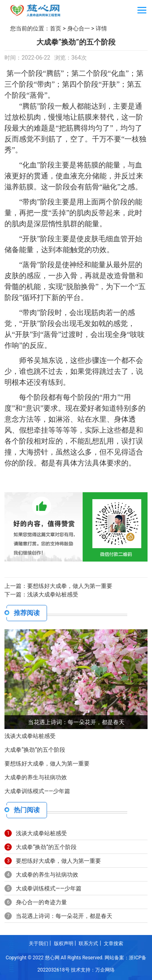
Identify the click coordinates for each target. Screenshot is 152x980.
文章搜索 (113, 944)
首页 (56, 28)
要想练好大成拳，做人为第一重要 (70, 586)
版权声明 (64, 944)
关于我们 (39, 944)
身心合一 (79, 28)
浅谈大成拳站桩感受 (53, 594)
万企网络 (105, 970)
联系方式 (88, 944)
